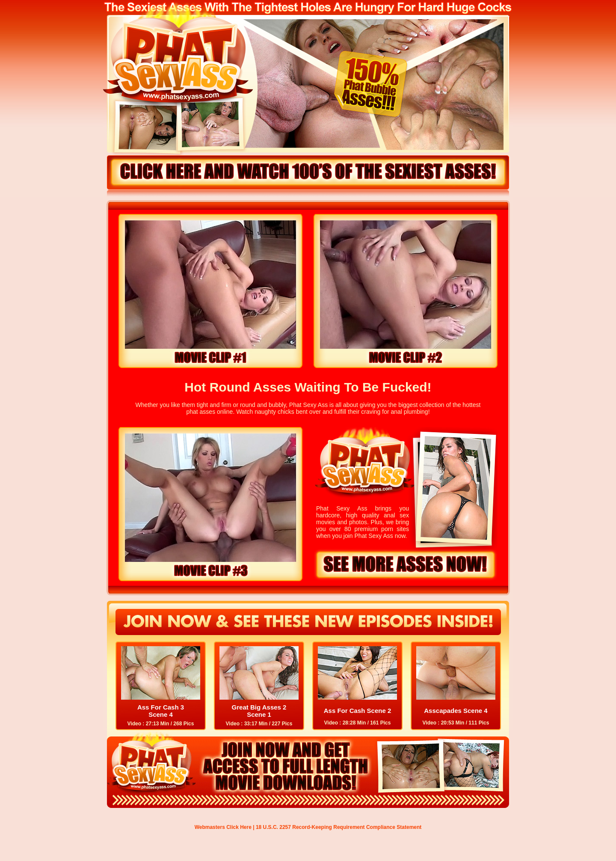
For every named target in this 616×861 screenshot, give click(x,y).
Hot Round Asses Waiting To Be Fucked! (308, 387)
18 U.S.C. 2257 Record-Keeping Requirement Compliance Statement (339, 827)
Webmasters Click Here (223, 827)
